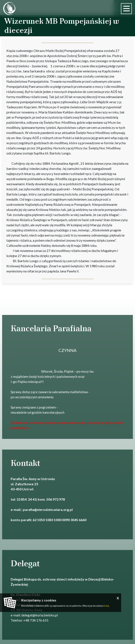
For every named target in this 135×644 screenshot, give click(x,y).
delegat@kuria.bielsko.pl (40, 615)
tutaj (106, 606)
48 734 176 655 (37, 620)
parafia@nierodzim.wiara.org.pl (48, 509)
